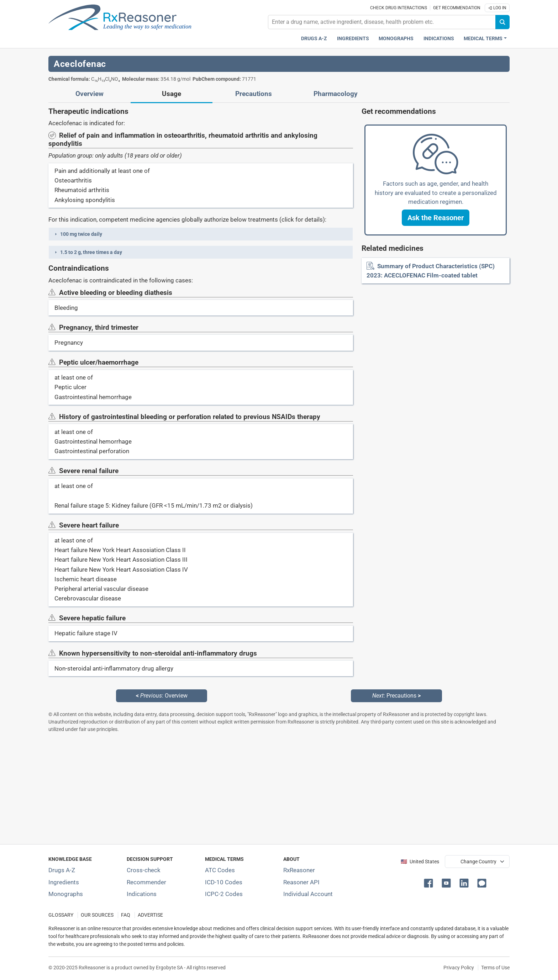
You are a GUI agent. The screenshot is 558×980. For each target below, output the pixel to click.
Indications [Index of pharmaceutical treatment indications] (142, 894)
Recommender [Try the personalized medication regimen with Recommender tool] (146, 882)
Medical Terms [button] (483, 39)
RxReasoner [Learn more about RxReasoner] (299, 870)
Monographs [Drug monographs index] (396, 39)
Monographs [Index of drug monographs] (66, 894)
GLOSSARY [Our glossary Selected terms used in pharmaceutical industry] (61, 915)
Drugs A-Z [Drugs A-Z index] (314, 39)
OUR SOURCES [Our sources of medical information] (97, 915)
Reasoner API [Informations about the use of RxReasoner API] (301, 882)
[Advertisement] (262, 788)
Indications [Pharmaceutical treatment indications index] (439, 39)
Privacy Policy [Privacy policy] (459, 968)
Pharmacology (336, 94)
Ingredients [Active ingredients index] (353, 39)
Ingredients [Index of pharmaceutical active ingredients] (64, 882)
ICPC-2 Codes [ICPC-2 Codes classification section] (224, 894)
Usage (172, 94)
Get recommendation (457, 8)
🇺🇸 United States (420, 862)
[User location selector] (477, 862)
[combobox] (382, 22)
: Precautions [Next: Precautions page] (396, 696)
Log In (497, 8)
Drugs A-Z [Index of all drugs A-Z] (62, 870)
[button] (201, 234)
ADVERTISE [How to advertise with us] (150, 915)
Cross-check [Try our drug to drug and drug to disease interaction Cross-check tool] (144, 870)
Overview (90, 94)
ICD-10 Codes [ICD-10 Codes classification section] (224, 882)
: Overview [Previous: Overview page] (162, 696)
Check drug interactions (399, 8)
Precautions (254, 94)
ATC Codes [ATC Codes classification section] (220, 870)
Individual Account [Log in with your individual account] (308, 894)
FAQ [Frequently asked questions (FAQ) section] (126, 915)
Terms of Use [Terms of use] (495, 968)
